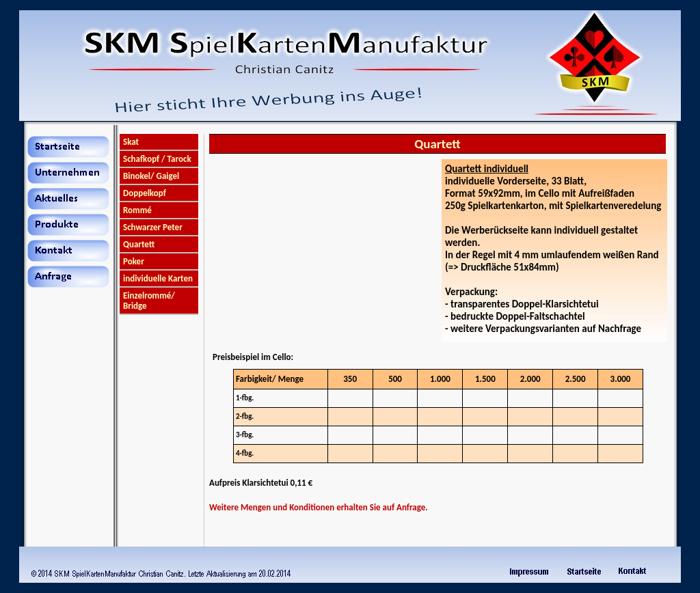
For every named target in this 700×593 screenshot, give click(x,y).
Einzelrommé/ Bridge (149, 301)
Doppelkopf (145, 193)
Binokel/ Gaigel (151, 176)
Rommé (137, 210)
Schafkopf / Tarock (157, 159)
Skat (131, 142)
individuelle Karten (158, 278)
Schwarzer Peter (153, 227)
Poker (134, 261)
